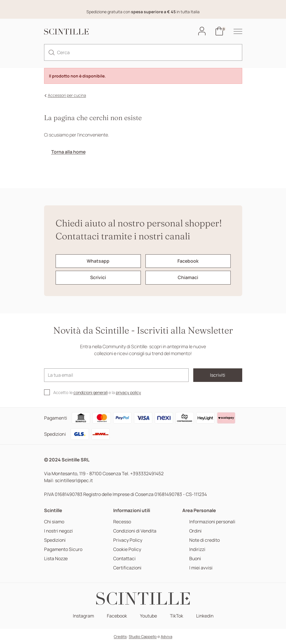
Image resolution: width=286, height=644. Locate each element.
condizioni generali (92, 393)
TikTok (177, 616)
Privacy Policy (128, 540)
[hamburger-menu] (235, 31)
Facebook (116, 616)
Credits (120, 637)
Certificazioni (127, 568)
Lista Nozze (56, 559)
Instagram (83, 616)
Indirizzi (197, 549)
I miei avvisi (200, 568)
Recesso (122, 522)
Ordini (195, 531)
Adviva (166, 637)
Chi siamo (54, 522)
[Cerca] (143, 52)
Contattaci (125, 559)
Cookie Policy (127, 549)
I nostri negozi (59, 531)
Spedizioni (55, 540)
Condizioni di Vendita (135, 531)
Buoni (195, 559)
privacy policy (131, 393)
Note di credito (204, 540)
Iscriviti (217, 375)
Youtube (148, 616)
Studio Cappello (143, 637)
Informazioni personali (212, 522)
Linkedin (206, 616)
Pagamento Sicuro (64, 549)
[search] (52, 52)
